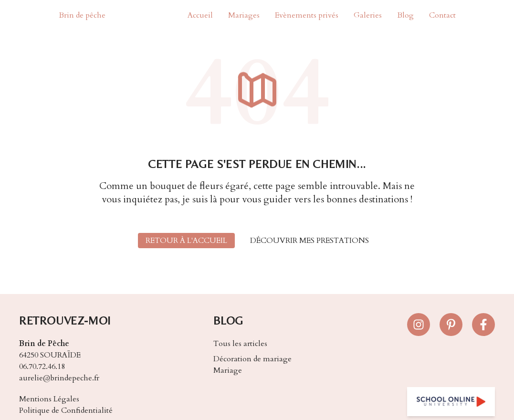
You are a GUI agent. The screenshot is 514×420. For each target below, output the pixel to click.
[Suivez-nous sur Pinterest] (451, 325)
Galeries (368, 15)
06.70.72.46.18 (42, 367)
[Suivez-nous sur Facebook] (483, 325)
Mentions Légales (49, 399)
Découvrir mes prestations (309, 241)
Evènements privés (307, 15)
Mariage (228, 370)
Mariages (244, 15)
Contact (442, 15)
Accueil (200, 15)
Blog (405, 15)
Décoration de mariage (252, 359)
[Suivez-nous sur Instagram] (419, 325)
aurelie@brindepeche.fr (59, 378)
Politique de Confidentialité (66, 410)
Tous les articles (240, 344)
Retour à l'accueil (186, 241)
